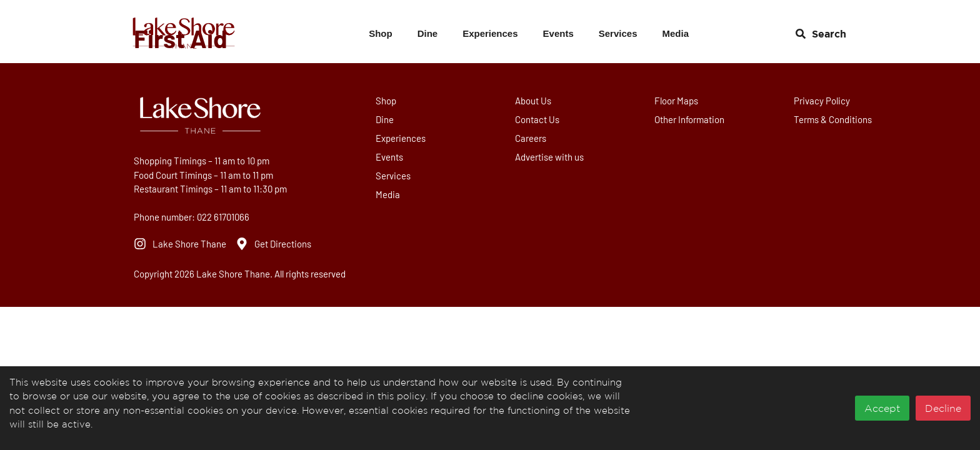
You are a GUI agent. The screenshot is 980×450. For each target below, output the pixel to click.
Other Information (690, 119)
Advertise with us (550, 157)
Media (675, 33)
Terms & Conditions (833, 119)
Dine (428, 33)
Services (618, 33)
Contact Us (538, 119)
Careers (531, 138)
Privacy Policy (822, 101)
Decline (943, 408)
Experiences (490, 33)
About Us (534, 101)
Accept (882, 408)
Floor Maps (677, 101)
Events (558, 33)
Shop (381, 33)
